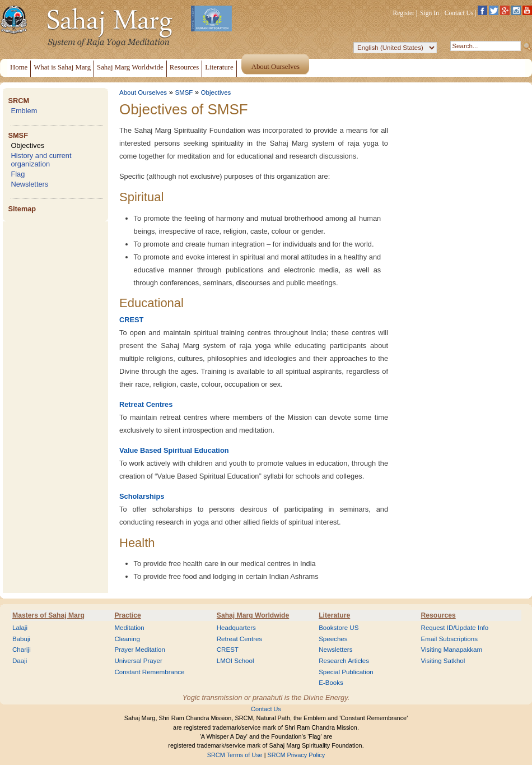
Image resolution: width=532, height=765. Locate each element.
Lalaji (20, 628)
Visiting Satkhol (443, 661)
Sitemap (22, 209)
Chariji (22, 650)
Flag (18, 174)
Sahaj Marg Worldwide (253, 615)
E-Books (331, 683)
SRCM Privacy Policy (297, 755)
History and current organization (41, 160)
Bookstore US (339, 628)
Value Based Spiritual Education (174, 450)
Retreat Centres (146, 404)
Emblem (24, 111)
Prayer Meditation (140, 650)
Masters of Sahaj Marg (48, 615)
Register (404, 13)
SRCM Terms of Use (235, 755)
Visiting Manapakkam (452, 650)
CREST (131, 320)
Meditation (129, 628)
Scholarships (142, 496)
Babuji (21, 639)
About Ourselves (143, 92)
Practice (127, 615)
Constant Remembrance (149, 672)
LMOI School (235, 661)
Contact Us (459, 13)
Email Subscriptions (449, 639)
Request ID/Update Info (455, 628)
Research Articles (344, 661)
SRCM (18, 101)
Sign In (430, 13)
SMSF (18, 135)
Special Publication (346, 672)
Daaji (20, 661)
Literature (334, 615)
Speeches (333, 639)
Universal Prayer (138, 661)
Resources (438, 615)
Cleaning (127, 639)
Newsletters (29, 184)
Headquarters (236, 628)
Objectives (27, 145)
